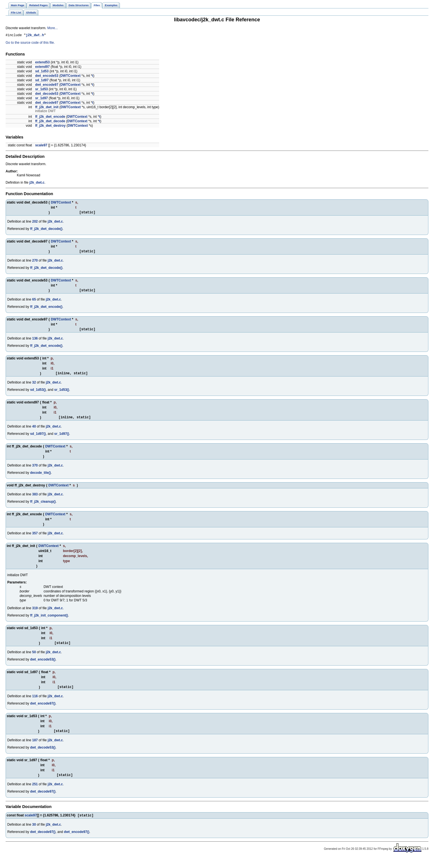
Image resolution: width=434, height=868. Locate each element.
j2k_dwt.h (35, 36)
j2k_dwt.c (37, 183)
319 (35, 614)
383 (35, 500)
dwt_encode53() (43, 666)
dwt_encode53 (47, 77)
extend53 (42, 63)
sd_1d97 (42, 81)
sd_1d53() (38, 395)
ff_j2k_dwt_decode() (46, 230)
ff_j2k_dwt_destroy (50, 126)
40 (34, 432)
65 (34, 303)
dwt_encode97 (47, 86)
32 (34, 387)
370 (35, 471)
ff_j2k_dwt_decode (50, 122)
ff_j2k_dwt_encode (50, 117)
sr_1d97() (61, 440)
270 (35, 263)
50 (34, 659)
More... (53, 28)
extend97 (42, 68)
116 (35, 704)
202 (35, 223)
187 (35, 749)
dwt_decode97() (43, 801)
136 (35, 343)
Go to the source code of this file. (30, 43)
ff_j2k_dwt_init (47, 108)
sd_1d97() (38, 440)
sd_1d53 (42, 72)
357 (35, 539)
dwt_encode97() (43, 711)
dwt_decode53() (43, 756)
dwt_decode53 (47, 94)
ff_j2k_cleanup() (43, 507)
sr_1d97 (41, 99)
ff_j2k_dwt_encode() (46, 310)
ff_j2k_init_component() (49, 621)
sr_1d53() (61, 395)
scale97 (41, 146)
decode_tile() (40, 479)
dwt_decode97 (47, 103)
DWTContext (70, 77)
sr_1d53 (41, 90)
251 (35, 793)
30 (34, 834)
